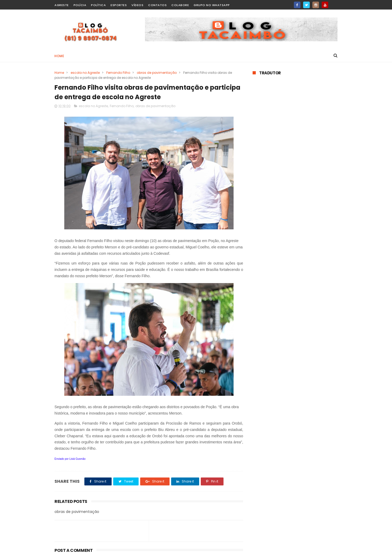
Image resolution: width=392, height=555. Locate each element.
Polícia (80, 5)
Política (98, 5)
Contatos (157, 5)
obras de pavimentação (157, 73)
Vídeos (137, 5)
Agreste (62, 5)
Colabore (180, 5)
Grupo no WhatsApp (212, 5)
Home (59, 56)
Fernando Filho (118, 73)
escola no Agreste (85, 73)
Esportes (119, 5)
